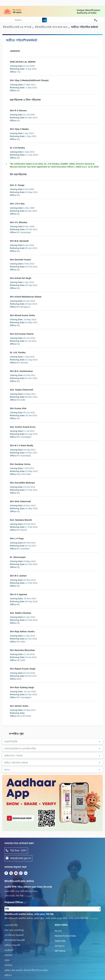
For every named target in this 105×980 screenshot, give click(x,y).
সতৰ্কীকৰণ (9, 950)
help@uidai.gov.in (18, 858)
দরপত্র (7, 770)
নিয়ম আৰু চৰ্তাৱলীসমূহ (14, 930)
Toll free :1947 (16, 851)
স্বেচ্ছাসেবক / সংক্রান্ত (13, 756)
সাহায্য (7, 960)
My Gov (58, 931)
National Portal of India (65, 936)
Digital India (60, 941)
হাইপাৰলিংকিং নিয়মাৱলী (15, 940)
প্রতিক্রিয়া (8, 955)
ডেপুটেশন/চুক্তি (11, 742)
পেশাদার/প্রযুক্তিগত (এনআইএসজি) (20, 749)
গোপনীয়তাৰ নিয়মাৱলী (14, 935)
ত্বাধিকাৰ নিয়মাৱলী (12, 945)
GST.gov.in (60, 946)
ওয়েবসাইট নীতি (11, 925)
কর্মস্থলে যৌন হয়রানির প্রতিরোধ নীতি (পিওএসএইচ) (26, 970)
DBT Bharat (60, 951)
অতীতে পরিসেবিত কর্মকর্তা (16, 763)
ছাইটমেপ (8, 975)
